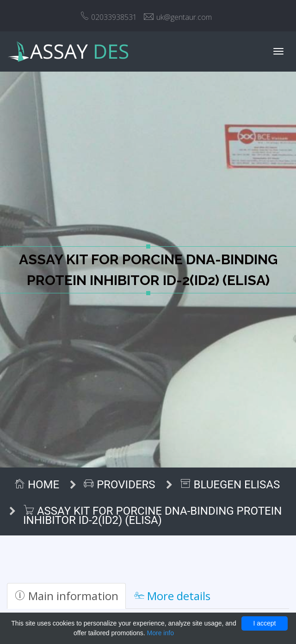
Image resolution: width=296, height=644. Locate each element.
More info (160, 633)
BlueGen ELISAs (230, 485)
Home (37, 485)
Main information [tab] (66, 596)
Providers (119, 485)
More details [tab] (172, 596)
